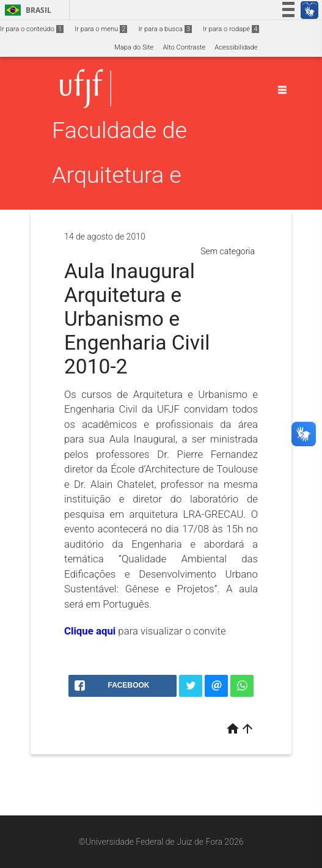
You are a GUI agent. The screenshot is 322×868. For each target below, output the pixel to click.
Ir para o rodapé (231, 29)
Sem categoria (228, 251)
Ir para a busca (165, 29)
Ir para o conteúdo (32, 29)
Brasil (26, 10)
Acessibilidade (236, 47)
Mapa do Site (134, 47)
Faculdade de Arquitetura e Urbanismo (119, 175)
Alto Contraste (184, 47)
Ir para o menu (101, 29)
